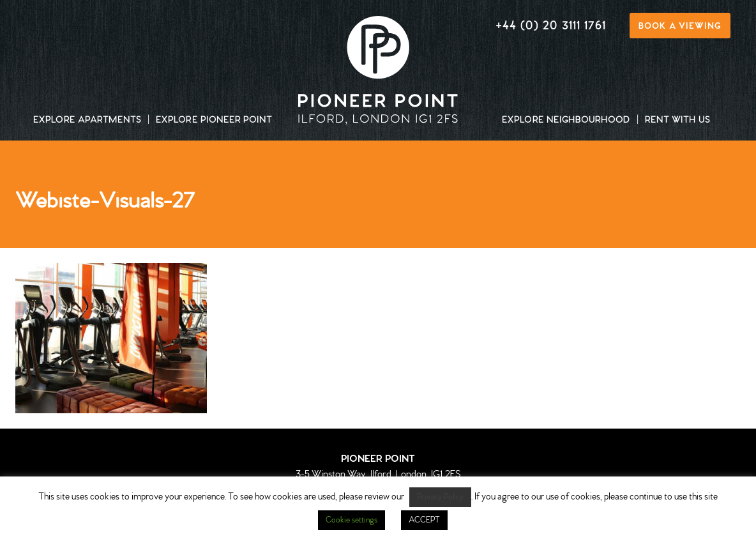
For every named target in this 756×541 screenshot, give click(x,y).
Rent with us (677, 121)
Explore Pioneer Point (214, 121)
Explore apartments (87, 121)
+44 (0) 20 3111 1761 (551, 27)
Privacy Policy (440, 497)
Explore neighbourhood (566, 121)
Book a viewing (680, 27)
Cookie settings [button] (352, 520)
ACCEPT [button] (424, 520)
